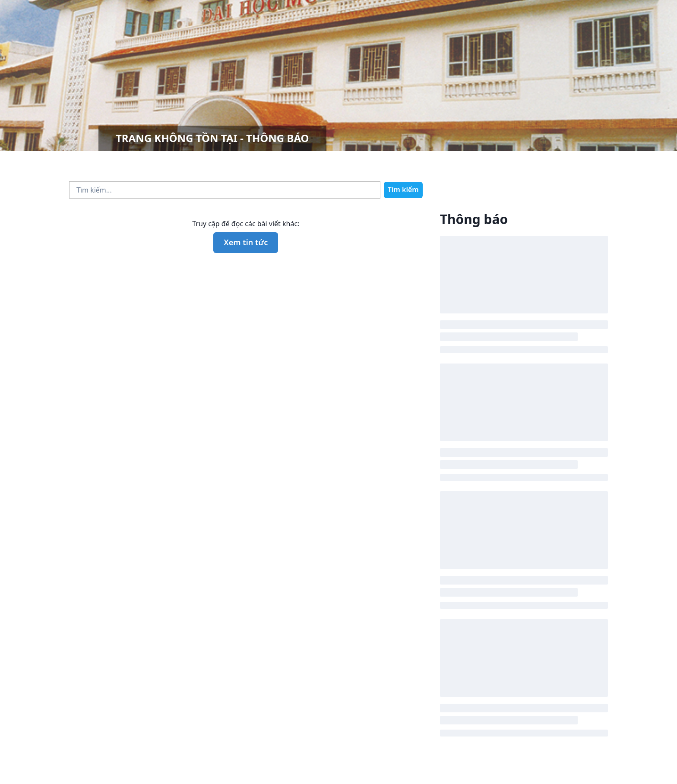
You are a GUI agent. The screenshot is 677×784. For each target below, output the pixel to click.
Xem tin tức (246, 242)
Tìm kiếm (403, 190)
